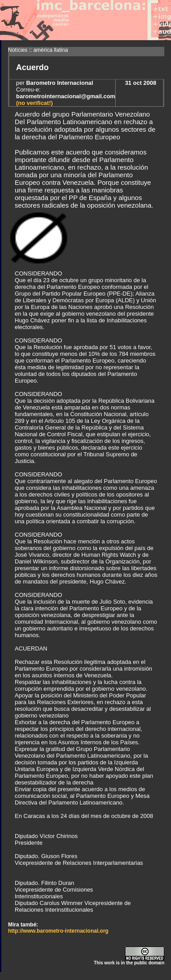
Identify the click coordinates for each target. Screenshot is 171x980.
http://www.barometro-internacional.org (58, 931)
